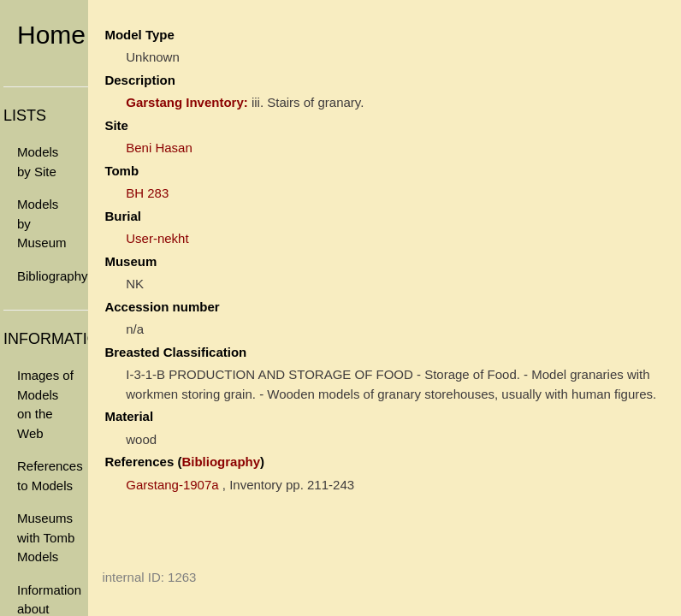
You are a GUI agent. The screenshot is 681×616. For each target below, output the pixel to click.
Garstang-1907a (172, 485)
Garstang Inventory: (187, 102)
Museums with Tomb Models (46, 537)
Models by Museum (42, 223)
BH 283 (147, 193)
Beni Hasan (159, 148)
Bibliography (53, 276)
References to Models (50, 476)
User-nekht (157, 238)
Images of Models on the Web (45, 404)
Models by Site (38, 162)
